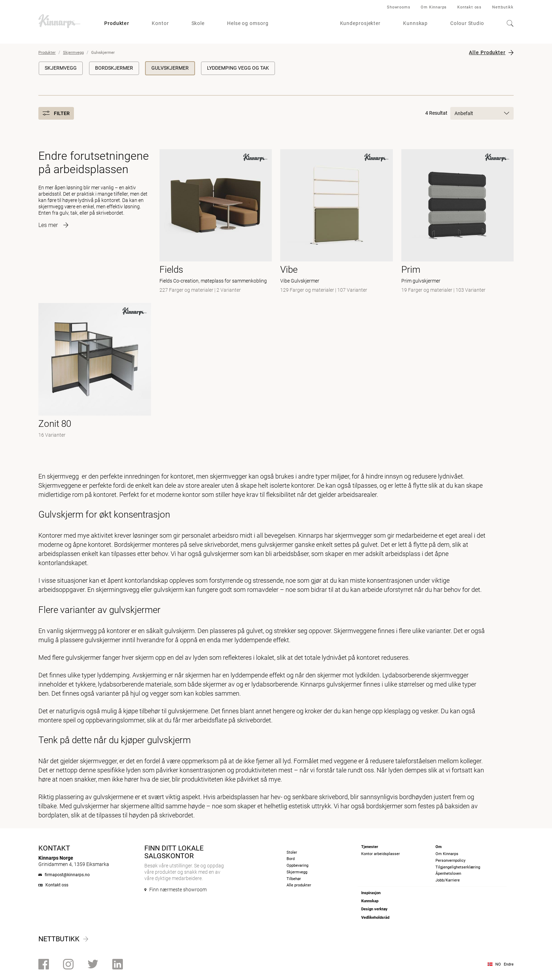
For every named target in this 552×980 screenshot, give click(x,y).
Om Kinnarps (434, 7)
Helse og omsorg (248, 23)
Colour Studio (467, 23)
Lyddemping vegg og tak (238, 68)
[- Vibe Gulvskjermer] (337, 222)
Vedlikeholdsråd (375, 918)
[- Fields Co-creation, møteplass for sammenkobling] (216, 222)
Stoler (292, 852)
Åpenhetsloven (448, 874)
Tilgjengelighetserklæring (458, 867)
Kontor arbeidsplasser (381, 854)
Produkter (117, 23)
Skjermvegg (73, 53)
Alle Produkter (487, 52)
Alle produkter (299, 885)
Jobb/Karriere (448, 880)
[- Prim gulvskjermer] (458, 222)
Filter (56, 113)
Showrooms (399, 7)
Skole (198, 23)
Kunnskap (415, 23)
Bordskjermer (114, 68)
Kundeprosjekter (360, 23)
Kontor (160, 23)
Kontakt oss (469, 7)
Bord (291, 859)
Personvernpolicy (450, 861)
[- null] (95, 371)
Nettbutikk (503, 7)
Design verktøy (374, 909)
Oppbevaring (297, 865)
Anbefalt (482, 113)
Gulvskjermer (170, 68)
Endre (509, 964)
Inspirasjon (371, 893)
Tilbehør (294, 879)
